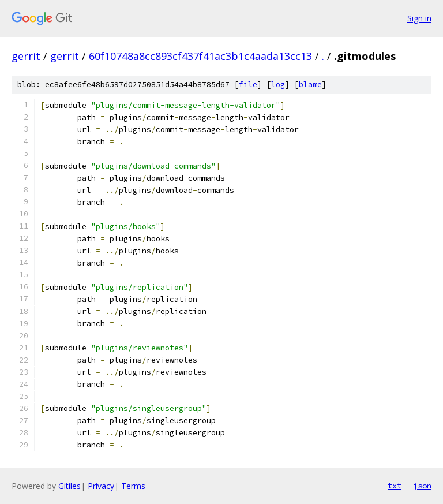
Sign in (419, 18)
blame (310, 85)
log (278, 85)
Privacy (101, 486)
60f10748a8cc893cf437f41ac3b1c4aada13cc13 (200, 56)
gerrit (26, 56)
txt (395, 486)
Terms (133, 486)
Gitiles (70, 486)
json (422, 486)
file (248, 85)
